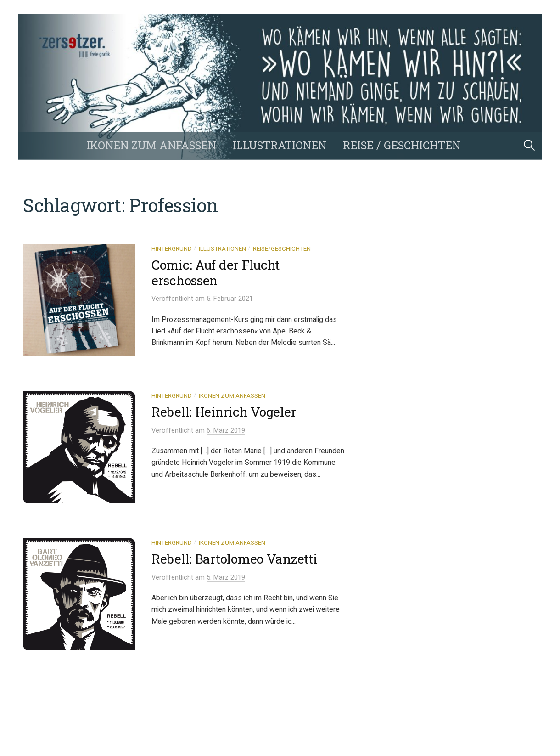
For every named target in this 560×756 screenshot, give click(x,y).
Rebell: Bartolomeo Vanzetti (234, 559)
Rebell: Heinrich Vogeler (224, 412)
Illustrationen (280, 145)
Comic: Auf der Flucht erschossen (216, 273)
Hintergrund (172, 248)
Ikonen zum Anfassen (151, 145)
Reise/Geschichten (282, 248)
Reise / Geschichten (402, 145)
